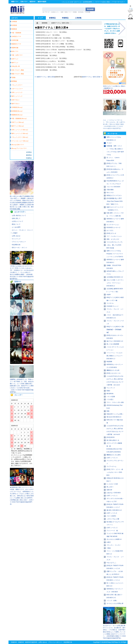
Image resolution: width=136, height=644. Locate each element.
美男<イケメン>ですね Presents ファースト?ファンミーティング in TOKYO (115, 254)
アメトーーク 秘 (112, 531)
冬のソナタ (110, 193)
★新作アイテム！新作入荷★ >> (92, 77)
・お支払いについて (17, 221)
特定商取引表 (68, 642)
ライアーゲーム (111, 466)
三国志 (109, 548)
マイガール (110, 303)
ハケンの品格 (111, 397)
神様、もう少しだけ (113, 239)
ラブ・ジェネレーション (114, 236)
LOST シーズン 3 (112, 458)
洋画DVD (21, 642)
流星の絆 (109, 490)
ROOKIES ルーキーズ (113, 228)
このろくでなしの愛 (113, 519)
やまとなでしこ (111, 563)
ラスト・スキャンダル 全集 (115, 402)
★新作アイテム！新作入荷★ (60, 23)
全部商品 (29, 152)
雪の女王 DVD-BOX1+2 (114, 417)
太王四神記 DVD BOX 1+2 (115, 277)
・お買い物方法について (18, 216)
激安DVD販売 (42, 2)
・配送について (15, 224)
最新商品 (29, 155)
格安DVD (33, 2)
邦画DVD (14, 642)
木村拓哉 (81, 12)
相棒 (62, 12)
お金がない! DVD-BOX (114, 493)
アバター (109, 143)
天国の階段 (110, 190)
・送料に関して (15, 218)
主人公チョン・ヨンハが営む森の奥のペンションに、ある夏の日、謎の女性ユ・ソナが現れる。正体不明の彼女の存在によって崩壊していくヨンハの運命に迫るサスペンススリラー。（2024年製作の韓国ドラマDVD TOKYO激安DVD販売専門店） (114, 632)
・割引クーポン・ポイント (19, 248)
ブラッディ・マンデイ (114, 545)
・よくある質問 (15, 227)
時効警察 (109, 362)
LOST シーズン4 (112, 513)
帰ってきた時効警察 (113, 344)
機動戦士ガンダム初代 (114, 455)
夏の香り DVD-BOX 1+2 (114, 510)
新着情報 (45, 23)
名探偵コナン (55, 12)
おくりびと (110, 230)
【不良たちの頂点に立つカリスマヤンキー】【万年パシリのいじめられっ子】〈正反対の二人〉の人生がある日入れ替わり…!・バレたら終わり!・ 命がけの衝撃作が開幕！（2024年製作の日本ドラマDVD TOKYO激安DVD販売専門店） (22, 272)
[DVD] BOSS (111, 437)
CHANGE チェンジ (113, 306)
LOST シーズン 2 (112, 528)
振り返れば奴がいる (113, 440)
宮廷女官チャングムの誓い (115, 414)
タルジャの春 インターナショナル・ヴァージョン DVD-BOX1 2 (115, 283)
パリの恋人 (110, 399)
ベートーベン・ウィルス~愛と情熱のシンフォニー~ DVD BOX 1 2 (115, 356)
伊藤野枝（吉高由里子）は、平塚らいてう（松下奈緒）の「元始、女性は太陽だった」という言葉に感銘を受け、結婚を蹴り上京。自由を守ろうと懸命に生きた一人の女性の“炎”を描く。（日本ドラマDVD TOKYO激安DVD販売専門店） (22, 386)
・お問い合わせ (15, 236)
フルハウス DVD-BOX (113, 187)
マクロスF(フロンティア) (114, 242)
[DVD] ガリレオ (111, 233)
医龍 (108, 411)
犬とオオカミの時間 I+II (114, 539)
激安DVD (34, 642)
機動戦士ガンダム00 (113, 370)
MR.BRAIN (110, 394)
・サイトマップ (15, 239)
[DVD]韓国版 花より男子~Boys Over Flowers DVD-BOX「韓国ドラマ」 (115, 201)
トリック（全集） (112, 601)
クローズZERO (111, 516)
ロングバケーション (113, 225)
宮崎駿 (75, 12)
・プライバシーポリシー (18, 242)
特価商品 (29, 158)
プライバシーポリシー (55, 642)
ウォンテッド (111, 388)
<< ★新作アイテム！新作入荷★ (45, 77)
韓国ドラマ (15, 2)
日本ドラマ (24, 2)
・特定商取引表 (15, 245)
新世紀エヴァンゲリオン (114, 195)
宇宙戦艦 (87, 12)
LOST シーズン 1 (112, 496)
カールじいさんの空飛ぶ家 (115, 603)
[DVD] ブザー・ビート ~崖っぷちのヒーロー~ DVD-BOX (115, 472)
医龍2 (108, 391)
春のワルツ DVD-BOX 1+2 (115, 341)
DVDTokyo (108, 642)
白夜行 (109, 542)
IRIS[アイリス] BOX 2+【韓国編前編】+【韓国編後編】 (115, 330)
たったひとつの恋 (112, 484)
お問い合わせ (43, 642)
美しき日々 (110, 487)
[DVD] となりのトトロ (113, 373)
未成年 (109, 295)
